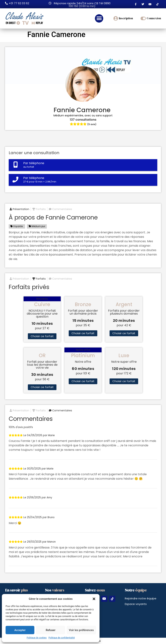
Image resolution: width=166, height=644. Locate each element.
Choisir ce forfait (42, 336)
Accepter (20, 630)
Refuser (51, 630)
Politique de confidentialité (62, 638)
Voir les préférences (81, 630)
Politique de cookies (37, 638)
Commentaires (60, 209)
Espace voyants (136, 604)
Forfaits (39, 209)
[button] (94, 599)
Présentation (19, 209)
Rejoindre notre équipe (141, 598)
